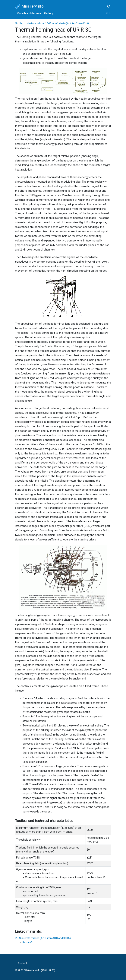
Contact (22, 963)
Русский (28, 942)
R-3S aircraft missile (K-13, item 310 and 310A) (68, 23)
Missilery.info (29, 7)
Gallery (49, 13)
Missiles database (29, 13)
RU (108, 13)
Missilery (19, 23)
